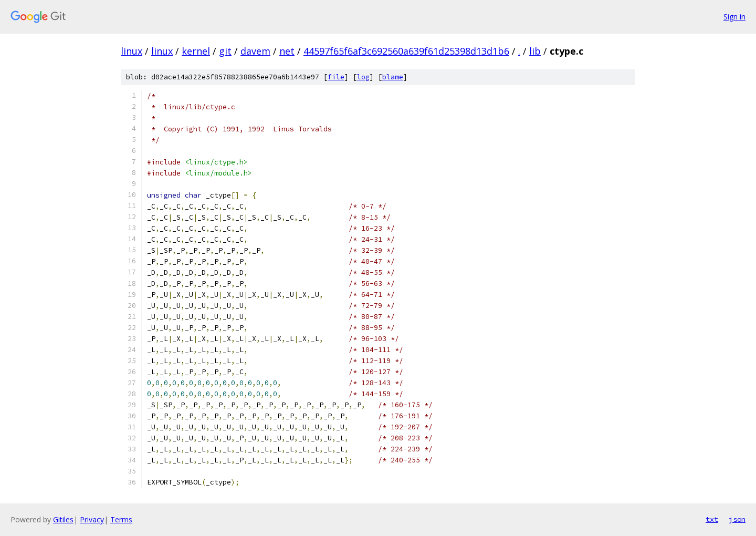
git (225, 51)
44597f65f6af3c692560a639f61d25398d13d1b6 (406, 51)
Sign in (734, 17)
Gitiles (63, 519)
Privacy (92, 519)
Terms (121, 519)
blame (393, 77)
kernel (196, 51)
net (287, 51)
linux (132, 51)
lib (535, 51)
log (363, 77)
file (336, 77)
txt (712, 519)
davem (255, 51)
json (737, 519)
